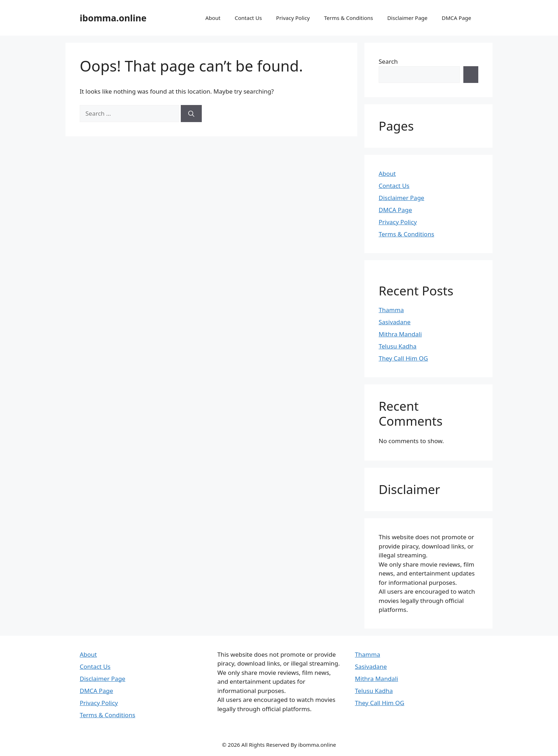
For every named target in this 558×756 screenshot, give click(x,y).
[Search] (191, 114)
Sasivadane (395, 322)
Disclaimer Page (407, 18)
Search (388, 61)
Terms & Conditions (349, 18)
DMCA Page (456, 18)
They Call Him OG (403, 358)
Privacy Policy (293, 18)
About (213, 18)
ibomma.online (113, 18)
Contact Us (248, 18)
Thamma (391, 310)
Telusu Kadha (398, 346)
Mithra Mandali (400, 334)
